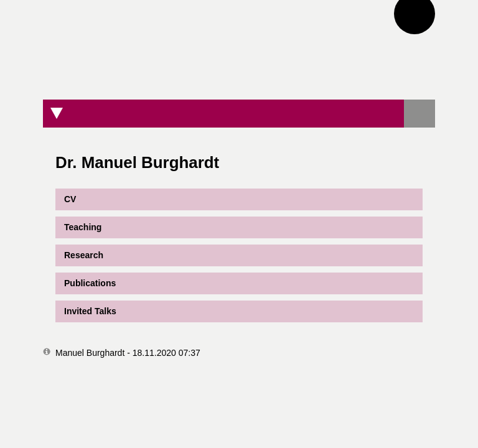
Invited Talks (90, 311)
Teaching (83, 227)
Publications (90, 283)
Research (84, 255)
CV (66, 199)
